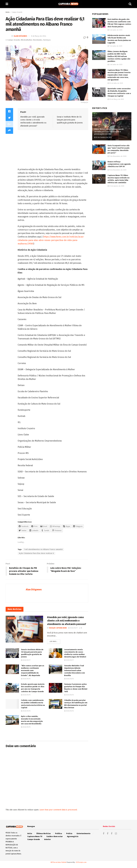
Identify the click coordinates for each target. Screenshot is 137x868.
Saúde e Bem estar (55, 836)
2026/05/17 (73, 628)
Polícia (69, 833)
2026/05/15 (26, 679)
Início (30, 833)
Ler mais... (54, 641)
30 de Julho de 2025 (115, 83)
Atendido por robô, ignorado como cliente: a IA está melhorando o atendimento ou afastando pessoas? (67, 621)
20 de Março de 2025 (116, 99)
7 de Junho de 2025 (115, 46)
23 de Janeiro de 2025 (116, 186)
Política (59, 833)
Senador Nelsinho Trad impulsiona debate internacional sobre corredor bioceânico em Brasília (75, 671)
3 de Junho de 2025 (115, 30)
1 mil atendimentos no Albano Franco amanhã (43, 549)
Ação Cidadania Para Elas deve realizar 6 (36, 553)
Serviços (47, 40)
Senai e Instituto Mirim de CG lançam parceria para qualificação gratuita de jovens (70, 120)
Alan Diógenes (21, 36)
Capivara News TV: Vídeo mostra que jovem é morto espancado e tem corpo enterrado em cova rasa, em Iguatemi (119, 75)
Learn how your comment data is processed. (58, 810)
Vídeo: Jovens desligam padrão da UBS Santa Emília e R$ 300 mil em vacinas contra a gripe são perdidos (119, 56)
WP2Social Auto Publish (58, 862)
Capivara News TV (35, 836)
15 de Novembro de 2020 (117, 156)
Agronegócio (73, 836)
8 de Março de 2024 (39, 36)
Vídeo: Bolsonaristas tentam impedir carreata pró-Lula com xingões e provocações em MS (109, 132)
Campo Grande (17, 12)
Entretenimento (84, 833)
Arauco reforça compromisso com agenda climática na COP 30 (119, 164)
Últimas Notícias (44, 833)
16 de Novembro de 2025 (117, 170)
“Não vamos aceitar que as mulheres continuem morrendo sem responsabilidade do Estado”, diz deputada (33, 671)
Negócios (11, 618)
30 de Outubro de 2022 (103, 137)
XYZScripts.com (81, 862)
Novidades (38, 40)
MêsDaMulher (27, 40)
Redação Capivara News (58, 628)
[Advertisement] (38, 149)
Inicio (8, 12)
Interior (47, 839)
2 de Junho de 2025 (115, 65)
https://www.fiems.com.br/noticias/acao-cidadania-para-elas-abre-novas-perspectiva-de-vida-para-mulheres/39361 (51, 240)
